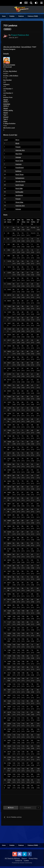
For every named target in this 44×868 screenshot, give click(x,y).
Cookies (26, 861)
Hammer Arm (20, 150)
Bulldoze (18, 171)
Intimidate (7, 104)
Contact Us (19, 861)
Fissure (18, 147)
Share (11, 808)
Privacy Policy (33, 859)
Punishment (20, 168)
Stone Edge (19, 202)
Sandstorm (19, 195)
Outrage (18, 157)
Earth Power (20, 185)
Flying (5, 121)
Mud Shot (19, 154)
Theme (24, 859)
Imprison (18, 164)
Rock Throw (19, 174)
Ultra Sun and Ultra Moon (12, 47)
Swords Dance (20, 181)
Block (17, 143)
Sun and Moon (26, 47)
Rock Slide (19, 188)
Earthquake (19, 192)
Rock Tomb (19, 161)
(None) (6, 100)
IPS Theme (8, 859)
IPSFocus (17, 859)
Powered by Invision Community (22, 863)
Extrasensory (20, 178)
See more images (9, 65)
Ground (6, 117)
